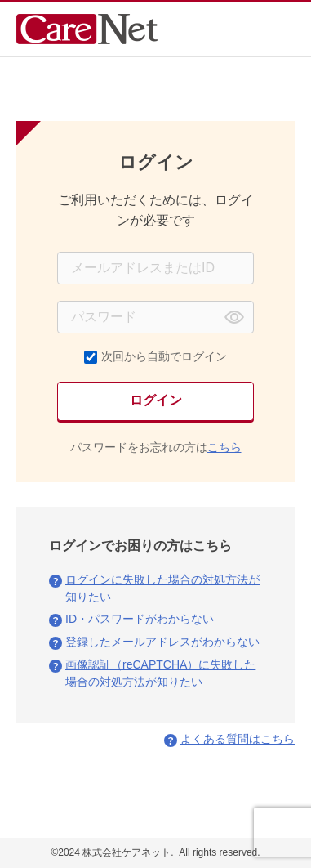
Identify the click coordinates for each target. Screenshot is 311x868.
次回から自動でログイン (164, 356)
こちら (224, 447)
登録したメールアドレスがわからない (162, 642)
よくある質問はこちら (238, 739)
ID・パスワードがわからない (140, 619)
